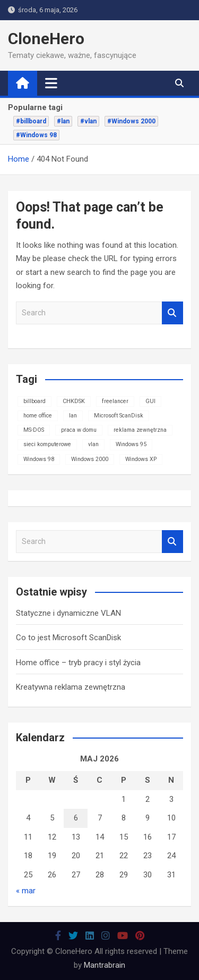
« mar (26, 891)
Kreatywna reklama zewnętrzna (71, 687)
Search (172, 313)
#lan (63, 121)
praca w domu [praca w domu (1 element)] (79, 430)
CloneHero (46, 39)
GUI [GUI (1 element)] (150, 401)
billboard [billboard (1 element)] (34, 401)
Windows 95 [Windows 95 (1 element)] (131, 444)
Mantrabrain (105, 965)
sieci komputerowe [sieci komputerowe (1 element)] (47, 444)
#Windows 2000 (131, 121)
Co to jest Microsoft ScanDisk (68, 638)
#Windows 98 (36, 135)
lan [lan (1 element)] (73, 416)
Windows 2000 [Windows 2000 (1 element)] (90, 459)
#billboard (31, 121)
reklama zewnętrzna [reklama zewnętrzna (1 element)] (140, 430)
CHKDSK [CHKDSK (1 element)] (74, 401)
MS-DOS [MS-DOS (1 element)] (34, 430)
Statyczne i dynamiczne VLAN (68, 613)
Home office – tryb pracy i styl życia (78, 663)
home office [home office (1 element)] (38, 416)
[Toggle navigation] (51, 83)
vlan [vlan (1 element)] (93, 444)
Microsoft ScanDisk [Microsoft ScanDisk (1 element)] (119, 416)
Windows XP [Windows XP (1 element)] (141, 459)
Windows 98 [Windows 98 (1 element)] (39, 459)
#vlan (88, 121)
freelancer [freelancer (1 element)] (115, 401)
